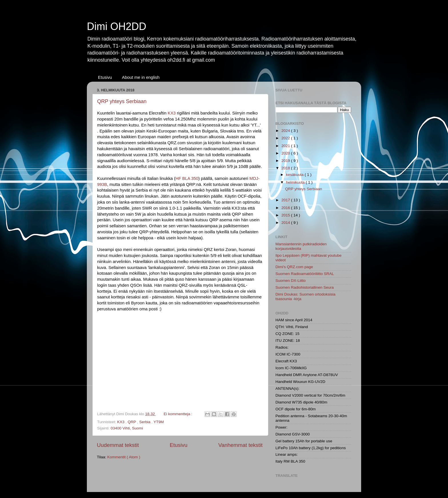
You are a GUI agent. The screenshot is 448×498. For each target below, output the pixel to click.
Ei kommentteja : (179, 414)
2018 (286, 168)
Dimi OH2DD (117, 26)
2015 (286, 215)
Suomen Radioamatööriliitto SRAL (305, 274)
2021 (286, 146)
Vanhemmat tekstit (240, 445)
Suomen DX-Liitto (291, 281)
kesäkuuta (295, 175)
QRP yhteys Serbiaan (122, 101)
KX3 (172, 113)
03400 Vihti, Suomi (127, 428)
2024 (286, 131)
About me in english (141, 77)
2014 (286, 223)
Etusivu (105, 77)
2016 (286, 208)
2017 (286, 200)
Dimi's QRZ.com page (294, 267)
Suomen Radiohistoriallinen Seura (305, 287)
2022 (286, 138)
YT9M (159, 422)
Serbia (145, 422)
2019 (286, 161)
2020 (286, 153)
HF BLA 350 (187, 178)
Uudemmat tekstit (118, 445)
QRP (132, 422)
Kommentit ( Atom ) (124, 457)
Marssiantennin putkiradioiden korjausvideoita (301, 246)
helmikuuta (296, 182)
